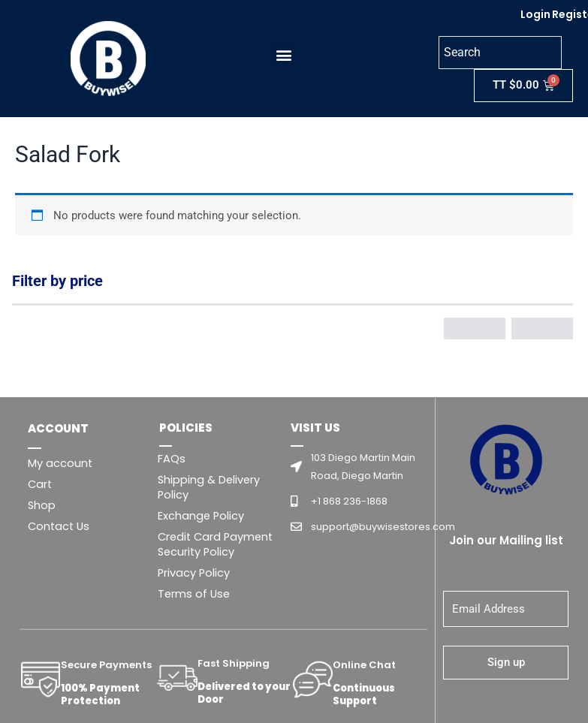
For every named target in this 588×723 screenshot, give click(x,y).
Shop (42, 505)
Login (535, 14)
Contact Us (59, 526)
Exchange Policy (201, 516)
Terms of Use (194, 594)
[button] (280, 54)
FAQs (172, 459)
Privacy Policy (194, 573)
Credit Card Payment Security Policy (215, 544)
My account (60, 463)
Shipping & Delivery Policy (209, 487)
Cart (40, 484)
